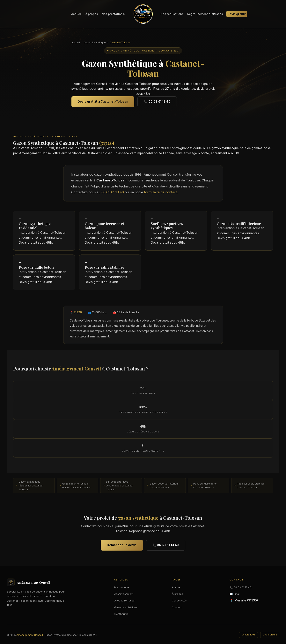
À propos (92, 14)
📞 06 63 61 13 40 (157, 102)
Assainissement (124, 594)
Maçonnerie (122, 587)
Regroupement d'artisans (205, 14)
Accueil (77, 14)
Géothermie (121, 614)
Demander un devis (122, 548)
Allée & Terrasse (124, 600)
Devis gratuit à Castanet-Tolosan (103, 102)
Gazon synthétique (126, 607)
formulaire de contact (161, 195)
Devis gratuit (237, 14)
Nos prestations (113, 14)
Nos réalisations (172, 14)
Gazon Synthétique (95, 42)
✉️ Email (235, 594)
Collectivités (179, 600)
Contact (177, 607)
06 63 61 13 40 (113, 195)
